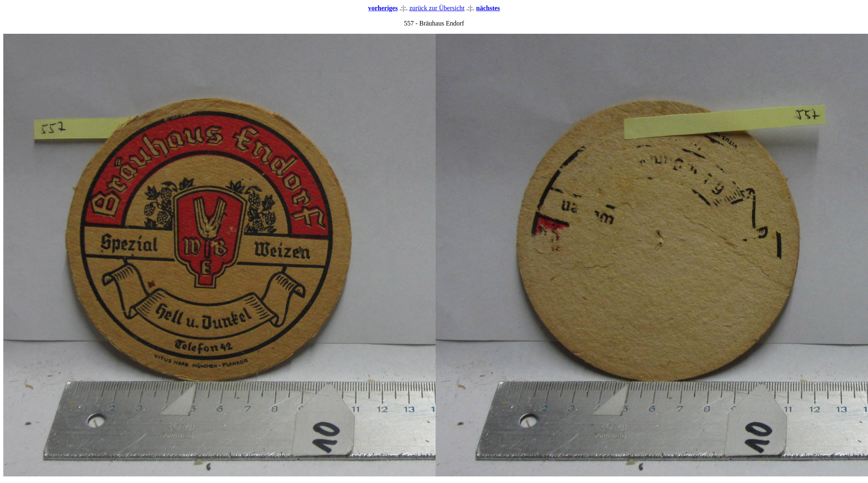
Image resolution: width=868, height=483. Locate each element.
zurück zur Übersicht (437, 8)
